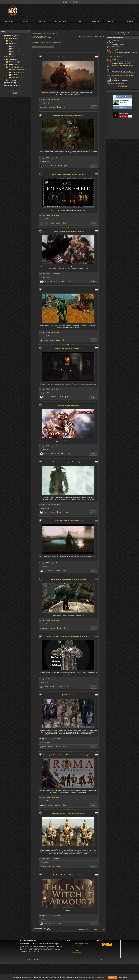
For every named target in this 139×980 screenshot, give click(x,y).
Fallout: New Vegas (17, 54)
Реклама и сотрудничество (80, 944)
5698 (60, 687)
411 (58, 223)
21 (64, 571)
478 (60, 166)
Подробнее (123, 977)
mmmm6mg (115, 41)
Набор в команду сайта (122, 33)
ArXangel (46, 281)
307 (66, 867)
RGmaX (46, 687)
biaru (45, 747)
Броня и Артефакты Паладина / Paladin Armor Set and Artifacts (69, 637)
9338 (58, 805)
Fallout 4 (14, 51)
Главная (9, 21)
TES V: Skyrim (16, 78)
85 (67, 397)
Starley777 (115, 50)
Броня (58, 99)
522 (65, 747)
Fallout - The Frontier (114, 56)
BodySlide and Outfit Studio (117, 83)
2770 (58, 571)
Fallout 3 (14, 49)
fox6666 (114, 78)
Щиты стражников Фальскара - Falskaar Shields (69, 174)
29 (65, 924)
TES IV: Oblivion (16, 75)
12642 (61, 454)
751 (59, 340)
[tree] (15, 61)
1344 (59, 107)
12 (66, 166)
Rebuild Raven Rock (114, 47)
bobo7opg (115, 59)
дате (43, 42)
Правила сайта (76, 948)
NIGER (45, 223)
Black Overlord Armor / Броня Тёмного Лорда (69, 462)
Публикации (60, 21)
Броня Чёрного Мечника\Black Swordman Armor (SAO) (69, 579)
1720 (59, 628)
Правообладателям (78, 946)
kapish (45, 867)
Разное (112, 21)
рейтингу (49, 42)
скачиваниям (57, 42)
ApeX (113, 69)
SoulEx (45, 628)
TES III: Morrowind (16, 72)
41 (66, 687)
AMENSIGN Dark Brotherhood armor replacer (69, 116)
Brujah (45, 924)
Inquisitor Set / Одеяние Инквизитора (69, 348)
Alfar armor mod (69, 290)
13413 (58, 747)
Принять (112, 977)
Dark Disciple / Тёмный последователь (69, 521)
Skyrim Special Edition (18, 70)
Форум (42, 21)
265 (69, 281)
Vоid (45, 571)
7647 (61, 397)
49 (66, 107)
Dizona (45, 107)
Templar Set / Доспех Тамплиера (69, 405)
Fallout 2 (13, 46)
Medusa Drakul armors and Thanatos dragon (69, 231)
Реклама (129, 21)
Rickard (45, 340)
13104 (62, 281)
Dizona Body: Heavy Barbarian (69, 57)
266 (68, 454)
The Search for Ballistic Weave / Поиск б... (121, 66)
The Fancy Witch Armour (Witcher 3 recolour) (69, 875)
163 (64, 805)
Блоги (79, 21)
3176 (59, 924)
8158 (59, 867)
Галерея (95, 21)
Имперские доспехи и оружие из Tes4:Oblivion (69, 813)
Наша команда (76, 952)
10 (64, 223)
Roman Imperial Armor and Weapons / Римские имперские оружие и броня (69, 755)
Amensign (46, 166)
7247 (59, 512)
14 (64, 340)
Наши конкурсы (122, 34)
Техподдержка (76, 950)
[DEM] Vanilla (69, 695)
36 (66, 628)
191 (66, 512)
